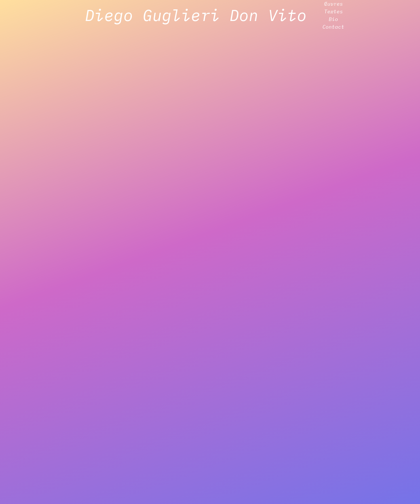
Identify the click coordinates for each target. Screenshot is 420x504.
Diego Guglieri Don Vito (196, 15)
